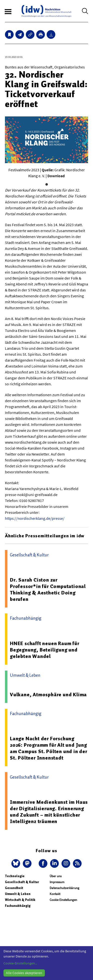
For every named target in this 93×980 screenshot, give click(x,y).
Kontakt (55, 894)
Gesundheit (14, 888)
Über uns (56, 876)
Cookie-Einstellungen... (20, 963)
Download (56, 176)
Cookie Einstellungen (63, 900)
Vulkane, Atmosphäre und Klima (48, 695)
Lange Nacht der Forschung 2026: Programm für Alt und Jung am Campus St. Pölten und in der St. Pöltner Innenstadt (49, 748)
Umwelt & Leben (18, 894)
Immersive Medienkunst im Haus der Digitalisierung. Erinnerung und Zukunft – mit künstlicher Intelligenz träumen (49, 812)
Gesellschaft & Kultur (22, 882)
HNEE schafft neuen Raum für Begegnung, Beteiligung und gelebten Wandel (45, 650)
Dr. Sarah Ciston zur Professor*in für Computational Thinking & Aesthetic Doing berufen (48, 589)
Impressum (57, 882)
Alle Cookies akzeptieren (24, 973)
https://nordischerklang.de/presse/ (35, 518)
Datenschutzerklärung (64, 888)
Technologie (15, 876)
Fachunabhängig (18, 906)
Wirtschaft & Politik (20, 900)
